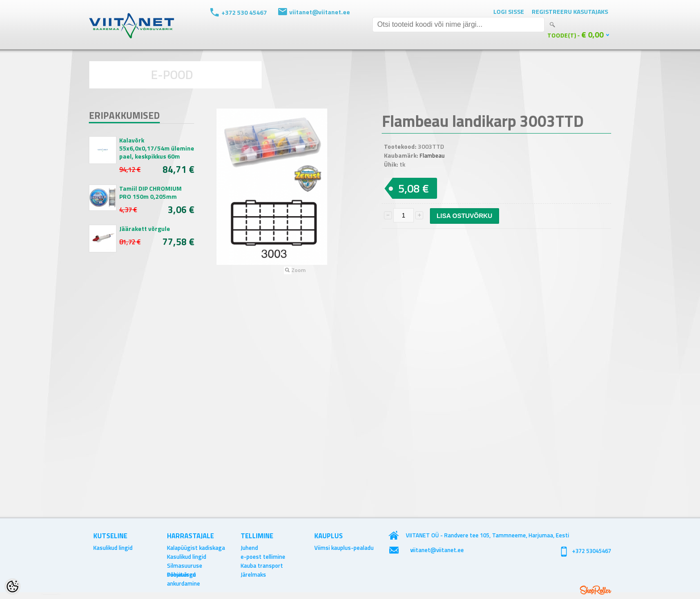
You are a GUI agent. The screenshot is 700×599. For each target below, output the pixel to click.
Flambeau (432, 155)
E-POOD (172, 74)
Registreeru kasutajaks (570, 11)
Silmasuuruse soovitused (185, 565)
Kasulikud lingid (113, 548)
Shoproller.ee (596, 590)
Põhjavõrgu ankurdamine (183, 574)
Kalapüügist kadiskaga (196, 548)
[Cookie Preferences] (12, 586)
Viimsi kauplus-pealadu (344, 548)
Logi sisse (509, 11)
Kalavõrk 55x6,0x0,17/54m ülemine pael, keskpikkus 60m (157, 148)
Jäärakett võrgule (145, 229)
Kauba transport (262, 565)
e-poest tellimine (263, 557)
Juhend (249, 548)
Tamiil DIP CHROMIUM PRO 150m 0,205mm (150, 193)
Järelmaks (253, 574)
